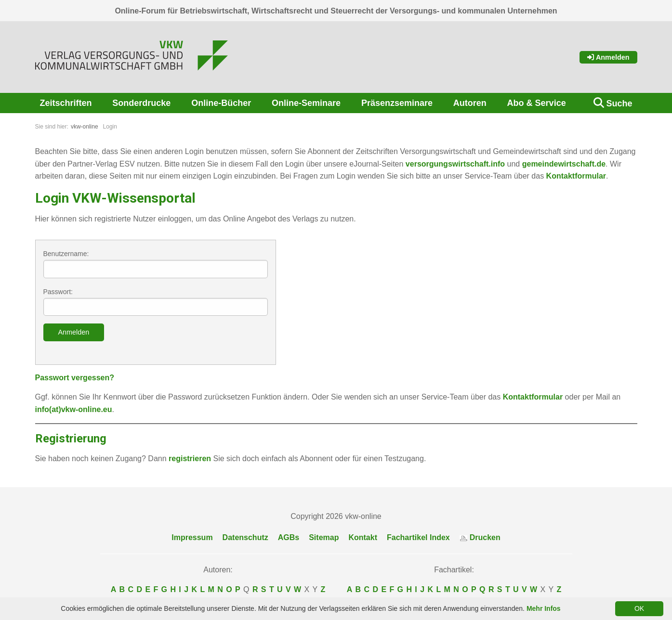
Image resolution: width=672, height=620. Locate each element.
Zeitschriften (66, 103)
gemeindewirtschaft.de (564, 164)
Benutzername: (156, 264)
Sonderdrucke (141, 103)
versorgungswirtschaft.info (455, 164)
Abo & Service (537, 103)
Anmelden (608, 57)
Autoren (470, 103)
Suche (619, 103)
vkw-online (85, 127)
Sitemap (324, 537)
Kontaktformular (576, 176)
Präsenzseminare (397, 103)
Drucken (480, 537)
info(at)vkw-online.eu (74, 409)
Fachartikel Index (418, 537)
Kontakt (363, 537)
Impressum (192, 537)
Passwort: (156, 302)
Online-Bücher (221, 103)
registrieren (190, 459)
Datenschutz (245, 537)
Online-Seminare (306, 103)
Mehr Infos (544, 608)
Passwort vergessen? (75, 378)
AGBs (289, 537)
